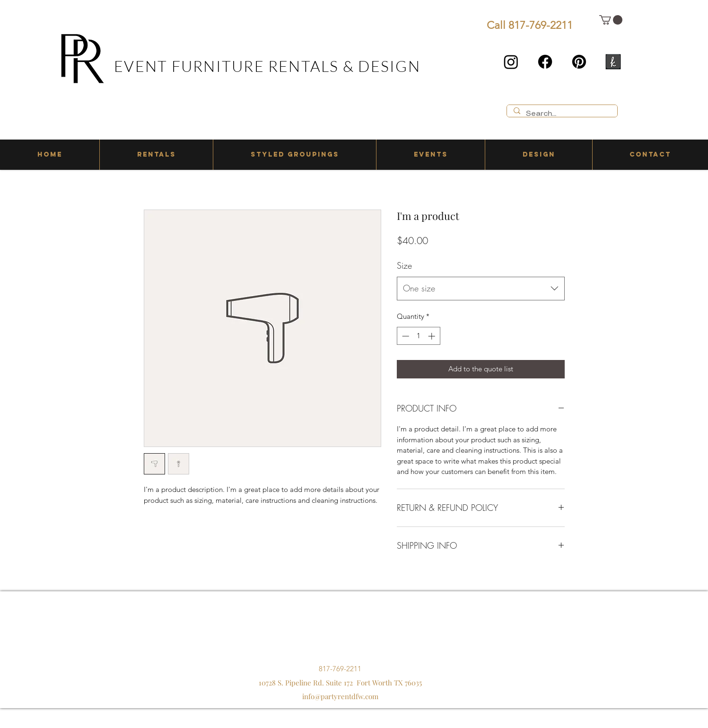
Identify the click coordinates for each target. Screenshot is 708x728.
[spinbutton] (418, 336)
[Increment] (433, 336)
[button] (611, 20)
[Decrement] (405, 336)
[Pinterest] (579, 62)
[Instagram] (511, 62)
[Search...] (562, 114)
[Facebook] (545, 62)
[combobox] (481, 289)
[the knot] (613, 62)
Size (404, 265)
